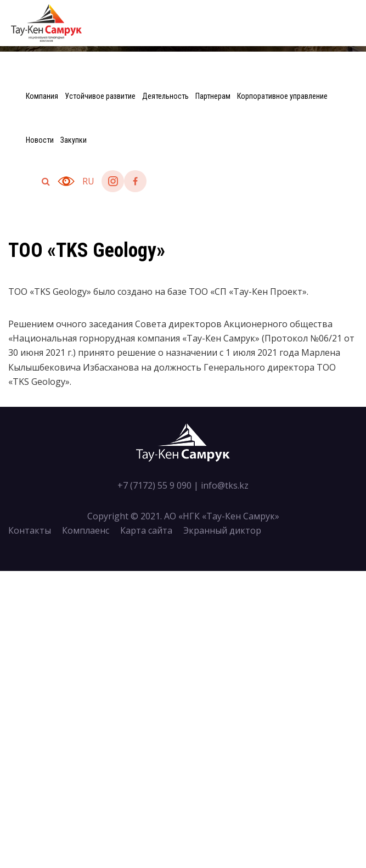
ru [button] (88, 181)
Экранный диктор (222, 530)
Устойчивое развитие (100, 96)
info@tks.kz (225, 485)
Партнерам (213, 96)
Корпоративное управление (282, 96)
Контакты (30, 530)
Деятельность (165, 96)
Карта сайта (146, 530)
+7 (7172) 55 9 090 (154, 485)
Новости (40, 140)
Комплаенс (86, 530)
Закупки (74, 140)
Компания (42, 96)
